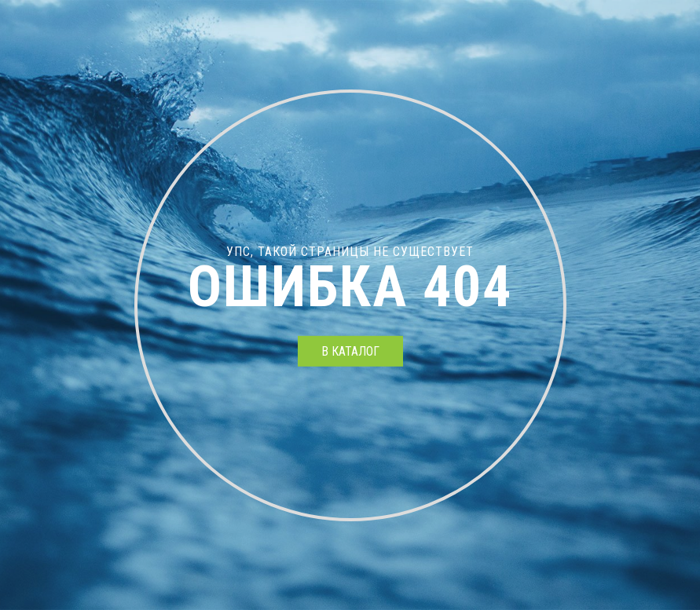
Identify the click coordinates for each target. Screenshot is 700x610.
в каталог (350, 351)
